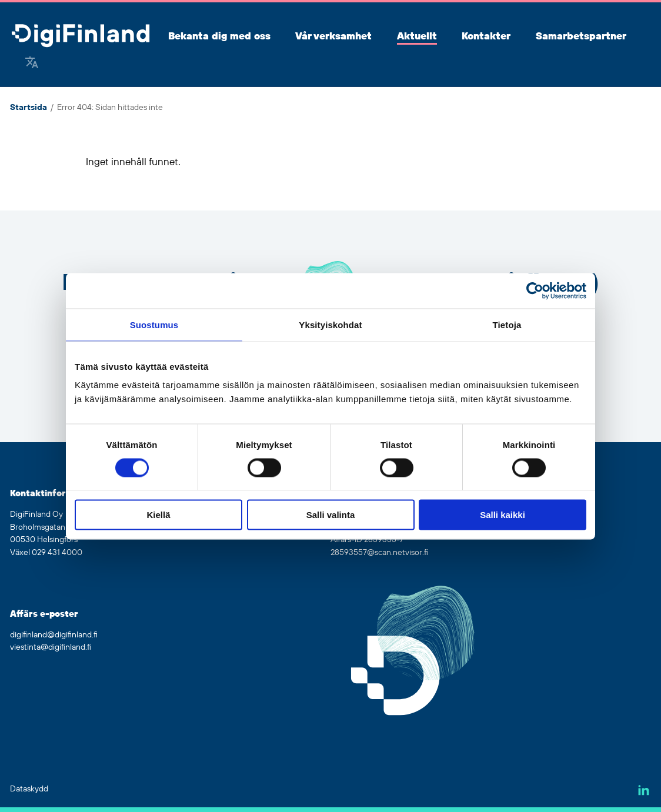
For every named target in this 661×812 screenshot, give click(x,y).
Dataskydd (29, 789)
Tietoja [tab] (507, 324)
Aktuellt (417, 36)
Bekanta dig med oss (219, 36)
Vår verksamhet (333, 36)
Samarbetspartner (581, 36)
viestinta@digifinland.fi (51, 647)
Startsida (29, 108)
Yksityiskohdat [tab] (330, 324)
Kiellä (158, 515)
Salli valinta (331, 515)
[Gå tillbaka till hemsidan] (81, 37)
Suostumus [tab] (154, 324)
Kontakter (486, 36)
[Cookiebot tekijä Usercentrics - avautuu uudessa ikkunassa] (535, 290)
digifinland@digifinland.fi (54, 635)
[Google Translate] (32, 64)
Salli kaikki (503, 515)
